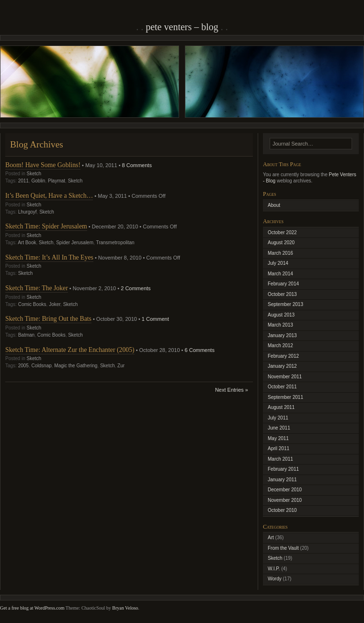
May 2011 (278, 438)
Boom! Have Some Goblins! (43, 165)
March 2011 (280, 459)
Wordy (275, 579)
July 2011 (278, 418)
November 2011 (285, 377)
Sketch (34, 174)
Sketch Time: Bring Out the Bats (48, 319)
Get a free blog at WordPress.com (32, 608)
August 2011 (281, 407)
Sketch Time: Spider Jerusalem (46, 226)
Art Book (27, 243)
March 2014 (280, 274)
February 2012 (283, 356)
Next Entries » (232, 390)
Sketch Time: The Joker (37, 288)
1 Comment (155, 319)
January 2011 (282, 480)
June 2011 (279, 428)
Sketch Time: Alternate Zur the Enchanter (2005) (70, 350)
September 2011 (285, 397)
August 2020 (281, 243)
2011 (23, 181)
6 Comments (200, 350)
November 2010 (285, 500)
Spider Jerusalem (75, 243)
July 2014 (278, 263)
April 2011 (279, 448)
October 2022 (282, 232)
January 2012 (282, 366)
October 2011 (282, 387)
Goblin (39, 181)
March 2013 (280, 325)
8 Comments (137, 165)
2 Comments (136, 288)
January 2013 (282, 335)
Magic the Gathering (76, 366)
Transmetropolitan (115, 243)
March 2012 (280, 345)
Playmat (57, 181)
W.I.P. (274, 569)
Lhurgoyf (28, 212)
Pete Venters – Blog (182, 27)
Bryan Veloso (125, 608)
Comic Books (32, 304)
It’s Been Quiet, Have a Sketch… (49, 196)
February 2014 (283, 284)
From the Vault (283, 548)
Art (271, 538)
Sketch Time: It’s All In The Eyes (49, 257)
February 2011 (283, 469)
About (274, 205)
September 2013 (285, 304)
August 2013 (281, 315)
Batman (26, 335)
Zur (121, 366)
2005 (23, 366)
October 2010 (282, 510)
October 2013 (282, 294)
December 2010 (285, 490)
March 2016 (280, 253)
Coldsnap (42, 366)
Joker (55, 304)
